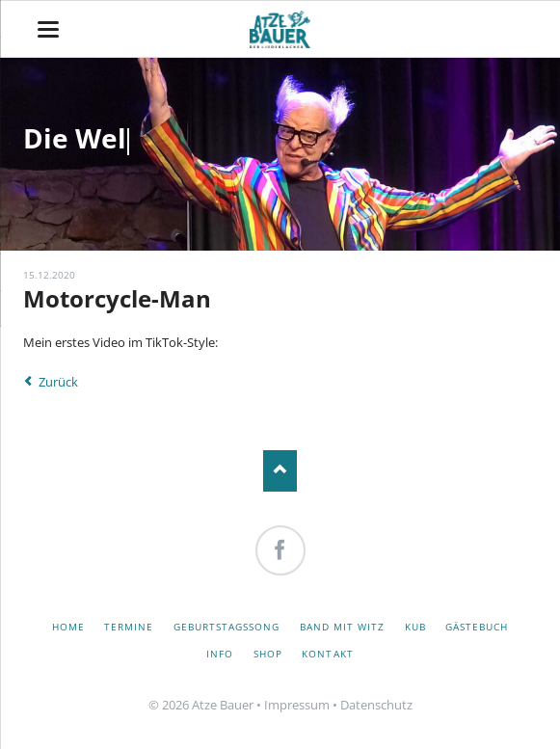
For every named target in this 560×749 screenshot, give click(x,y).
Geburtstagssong (227, 627)
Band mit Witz (343, 627)
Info (220, 654)
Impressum (297, 705)
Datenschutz (376, 705)
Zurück (58, 382)
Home (68, 627)
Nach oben (280, 471)
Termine (129, 627)
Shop (268, 654)
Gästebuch (477, 627)
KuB (415, 627)
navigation (48, 29)
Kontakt (327, 654)
